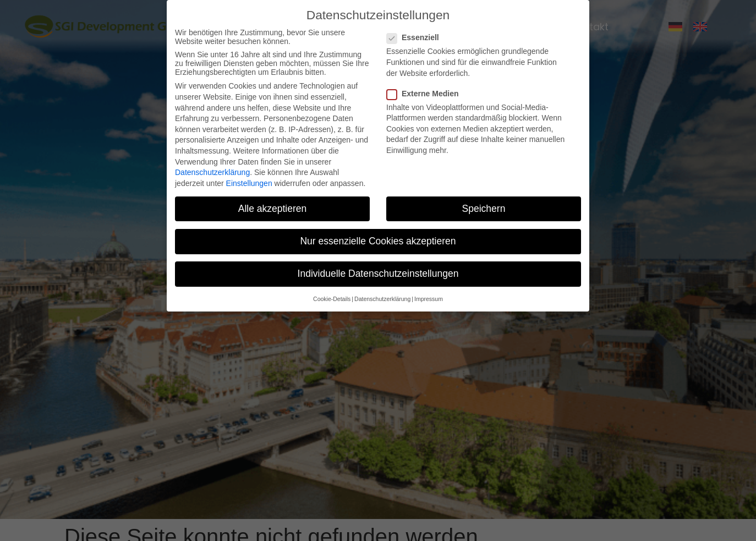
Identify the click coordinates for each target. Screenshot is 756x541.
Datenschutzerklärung (212, 172)
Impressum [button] (429, 299)
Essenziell (416, 37)
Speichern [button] (484, 209)
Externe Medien (426, 94)
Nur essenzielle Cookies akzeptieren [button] (378, 241)
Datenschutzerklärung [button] (382, 299)
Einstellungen (249, 183)
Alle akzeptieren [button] (273, 209)
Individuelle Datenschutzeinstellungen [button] (378, 274)
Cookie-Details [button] (332, 299)
